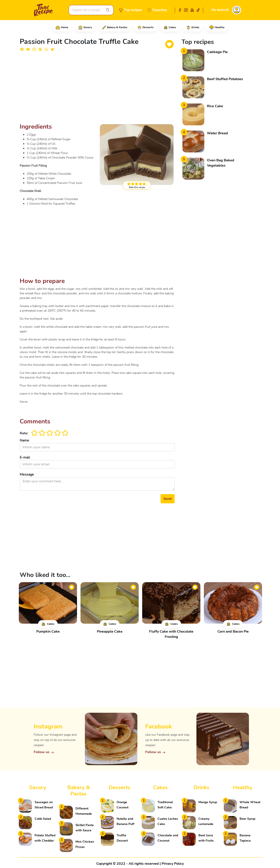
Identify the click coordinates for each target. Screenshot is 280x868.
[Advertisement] (97, 89)
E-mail (25, 457)
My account (220, 10)
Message (27, 475)
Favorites (160, 10)
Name (24, 440)
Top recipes (133, 10)
